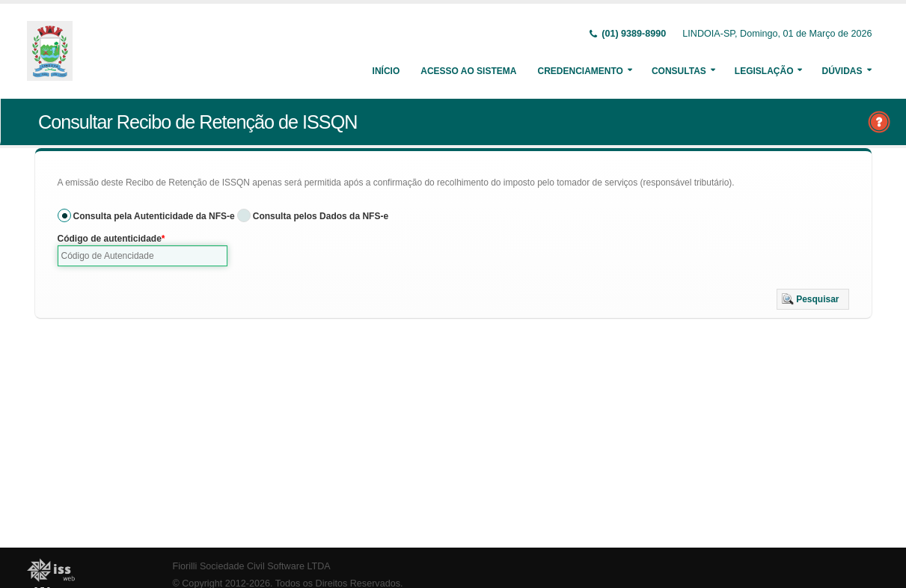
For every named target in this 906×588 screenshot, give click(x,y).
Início (386, 71)
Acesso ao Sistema (468, 71)
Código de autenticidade (110, 239)
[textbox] (143, 256)
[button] (813, 299)
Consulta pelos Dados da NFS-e (321, 216)
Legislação (764, 71)
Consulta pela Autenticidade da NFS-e (154, 216)
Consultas (679, 71)
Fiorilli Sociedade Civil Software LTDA (252, 566)
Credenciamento (580, 71)
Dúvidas (842, 71)
